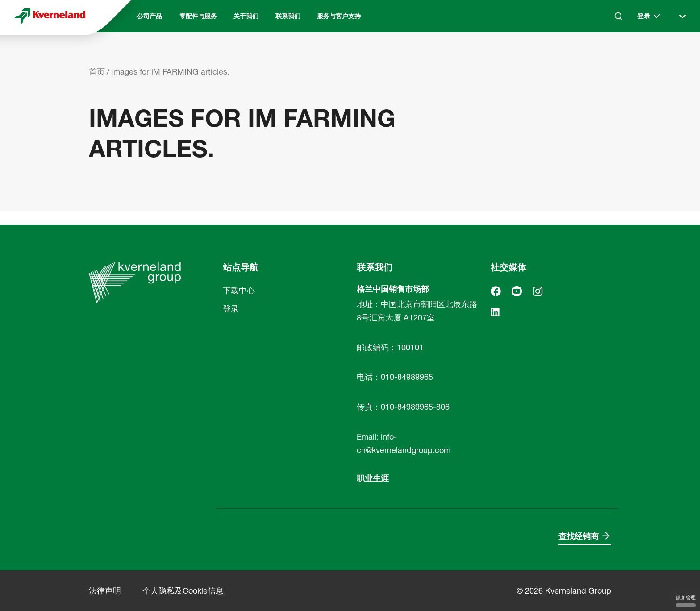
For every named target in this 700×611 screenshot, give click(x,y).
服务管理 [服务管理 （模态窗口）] (686, 601)
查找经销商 (579, 536)
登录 (231, 309)
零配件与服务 (198, 16)
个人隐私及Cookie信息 (183, 591)
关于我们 (246, 16)
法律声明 (105, 591)
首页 (97, 72)
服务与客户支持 (339, 16)
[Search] (618, 16)
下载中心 (239, 290)
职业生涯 (373, 478)
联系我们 (288, 16)
